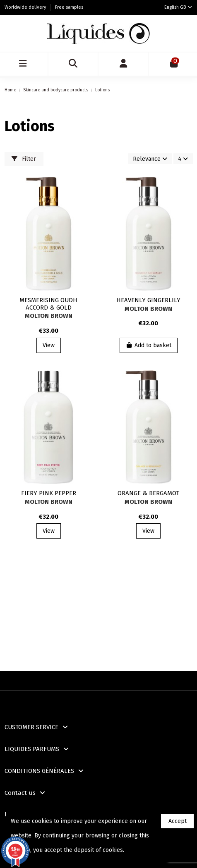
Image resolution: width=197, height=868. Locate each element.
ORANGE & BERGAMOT (148, 493)
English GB (179, 7)
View (49, 345)
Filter (24, 159)
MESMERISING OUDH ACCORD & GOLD (48, 304)
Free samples (69, 7)
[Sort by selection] (150, 159)
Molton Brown (49, 316)
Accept (178, 821)
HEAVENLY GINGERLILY (148, 300)
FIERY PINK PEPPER (49, 493)
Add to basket (149, 345)
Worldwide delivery (26, 7)
